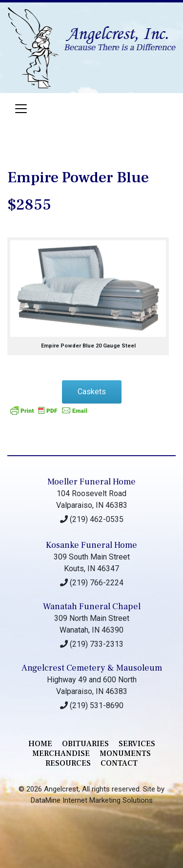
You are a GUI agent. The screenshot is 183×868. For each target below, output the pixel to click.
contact (119, 763)
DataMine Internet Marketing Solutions (92, 800)
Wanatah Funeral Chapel (92, 607)
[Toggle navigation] (21, 109)
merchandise (61, 753)
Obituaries (85, 744)
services (137, 744)
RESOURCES (68, 763)
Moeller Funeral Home (91, 482)
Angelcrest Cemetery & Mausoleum (92, 668)
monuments (125, 753)
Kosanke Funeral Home (91, 545)
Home (40, 744)
